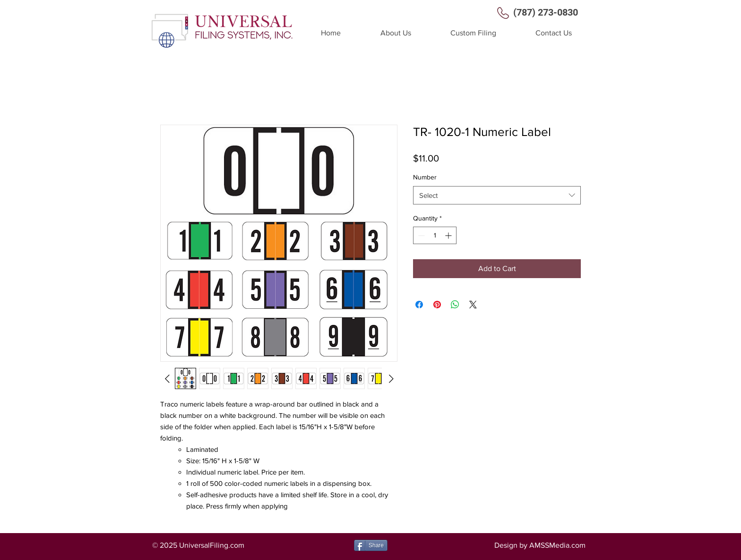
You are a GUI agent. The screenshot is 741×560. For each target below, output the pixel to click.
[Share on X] (473, 305)
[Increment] (449, 235)
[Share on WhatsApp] (455, 305)
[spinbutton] (435, 235)
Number (425, 177)
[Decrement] (420, 235)
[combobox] (497, 195)
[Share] (371, 545)
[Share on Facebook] (419, 305)
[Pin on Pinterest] (437, 305)
